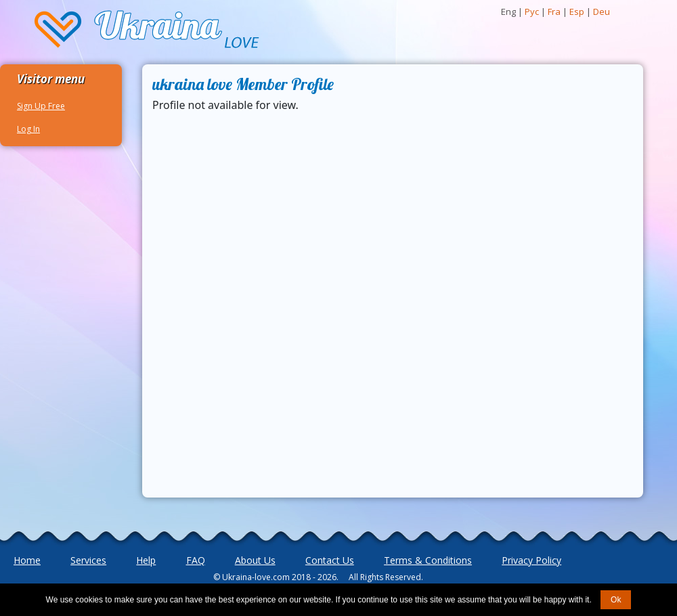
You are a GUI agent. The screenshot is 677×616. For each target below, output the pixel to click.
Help (146, 560)
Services (88, 560)
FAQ (196, 560)
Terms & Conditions (428, 560)
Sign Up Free (41, 106)
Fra (554, 12)
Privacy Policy (531, 560)
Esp (577, 12)
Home (27, 560)
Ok (616, 600)
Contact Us (330, 560)
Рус (532, 12)
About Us (255, 560)
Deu (602, 12)
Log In (28, 129)
